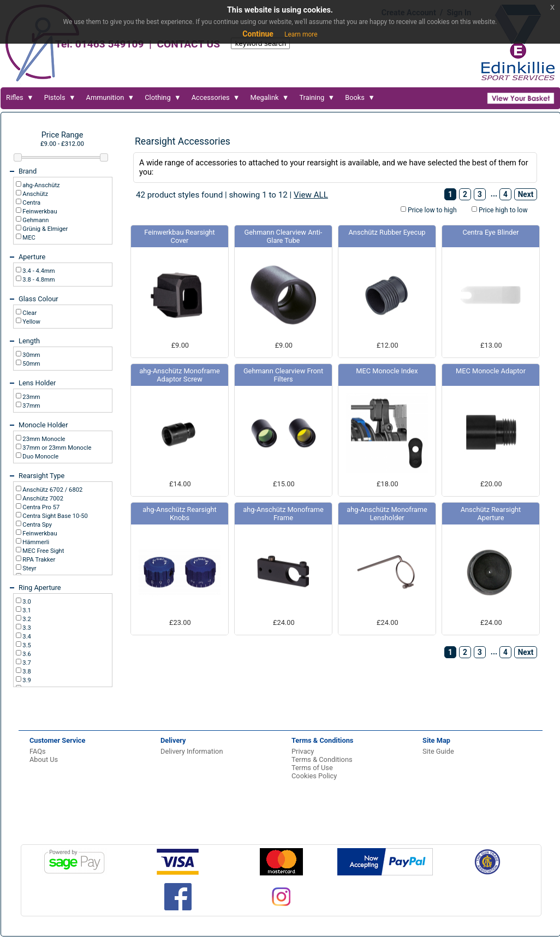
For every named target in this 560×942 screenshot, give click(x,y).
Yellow (31, 322)
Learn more (301, 34)
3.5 (26, 645)
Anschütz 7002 (42, 499)
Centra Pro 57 (41, 507)
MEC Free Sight (43, 551)
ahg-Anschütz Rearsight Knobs (179, 514)
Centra (31, 203)
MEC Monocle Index (387, 371)
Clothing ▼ (163, 97)
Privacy (303, 751)
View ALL (311, 195)
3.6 (26, 654)
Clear (29, 313)
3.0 (26, 602)
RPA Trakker (38, 560)
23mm (31, 397)
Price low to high (431, 210)
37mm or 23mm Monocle (56, 448)
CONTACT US (188, 44)
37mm (31, 406)
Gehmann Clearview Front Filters (283, 375)
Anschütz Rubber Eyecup (387, 232)
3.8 (26, 672)
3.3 (26, 628)
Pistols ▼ (60, 97)
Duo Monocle (40, 457)
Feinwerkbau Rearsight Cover (180, 236)
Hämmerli (35, 542)
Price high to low (502, 210)
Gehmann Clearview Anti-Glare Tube (284, 236)
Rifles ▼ (20, 97)
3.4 (26, 637)
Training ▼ (317, 97)
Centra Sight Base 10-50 (55, 516)
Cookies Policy (314, 776)
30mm (31, 355)
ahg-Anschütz (41, 185)
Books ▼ (360, 97)
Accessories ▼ (216, 97)
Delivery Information (192, 751)
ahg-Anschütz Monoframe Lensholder (387, 514)
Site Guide (438, 751)
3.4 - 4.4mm (38, 271)
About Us (44, 759)
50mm (31, 364)
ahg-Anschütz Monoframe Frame (283, 514)
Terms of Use (312, 768)
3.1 (26, 610)
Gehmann (35, 220)
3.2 (26, 619)
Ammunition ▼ (111, 97)
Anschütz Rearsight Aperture (491, 514)
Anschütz (35, 194)
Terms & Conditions (322, 759)
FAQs (38, 751)
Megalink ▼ (270, 97)
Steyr (29, 568)
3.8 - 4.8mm (38, 280)
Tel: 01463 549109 (100, 44)
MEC (28, 238)
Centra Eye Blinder (490, 232)
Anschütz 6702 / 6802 (52, 490)
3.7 (26, 663)
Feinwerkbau (39, 211)
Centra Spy (37, 525)
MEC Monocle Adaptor (491, 371)
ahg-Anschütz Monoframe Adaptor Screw (180, 375)
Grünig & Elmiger (45, 229)
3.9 (26, 680)
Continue (258, 34)
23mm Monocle (43, 439)
